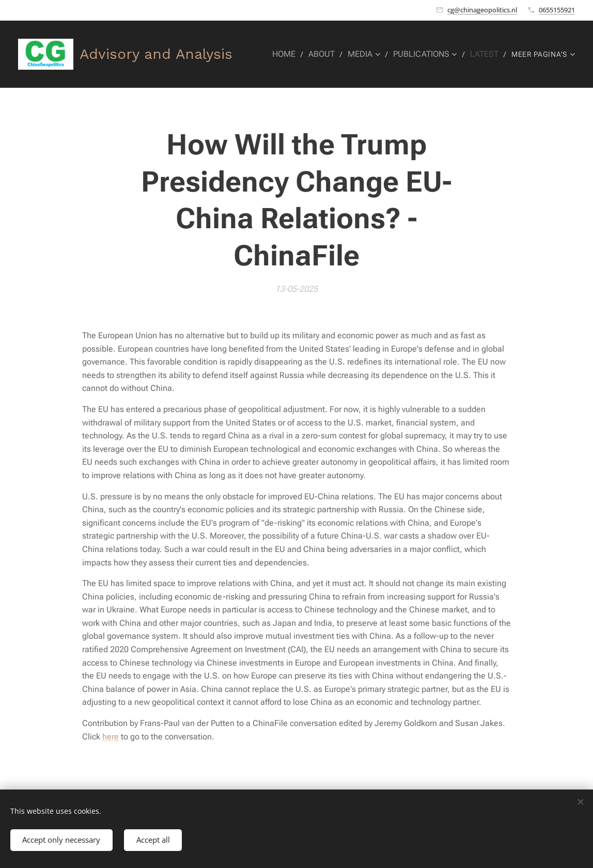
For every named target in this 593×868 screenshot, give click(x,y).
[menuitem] (295, 54)
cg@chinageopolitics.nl (482, 10)
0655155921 (557, 10)
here (111, 736)
